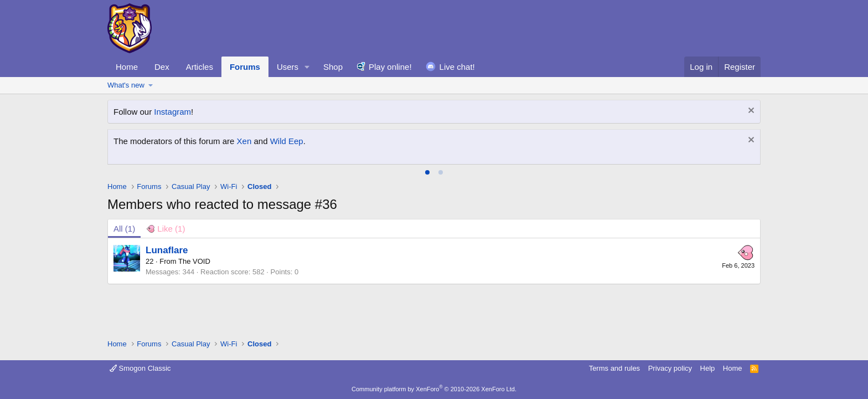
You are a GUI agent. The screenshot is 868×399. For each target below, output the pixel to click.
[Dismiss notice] (750, 112)
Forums (245, 67)
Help (708, 368)
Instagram (172, 112)
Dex (162, 67)
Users (288, 67)
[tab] (427, 172)
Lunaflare (167, 250)
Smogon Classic (140, 368)
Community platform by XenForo (434, 389)
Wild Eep (287, 141)
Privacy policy (670, 368)
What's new (126, 85)
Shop (333, 67)
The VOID (194, 261)
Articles (200, 67)
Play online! (390, 67)
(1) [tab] (124, 229)
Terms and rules (614, 368)
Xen (244, 141)
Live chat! (457, 67)
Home (127, 67)
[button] (307, 67)
